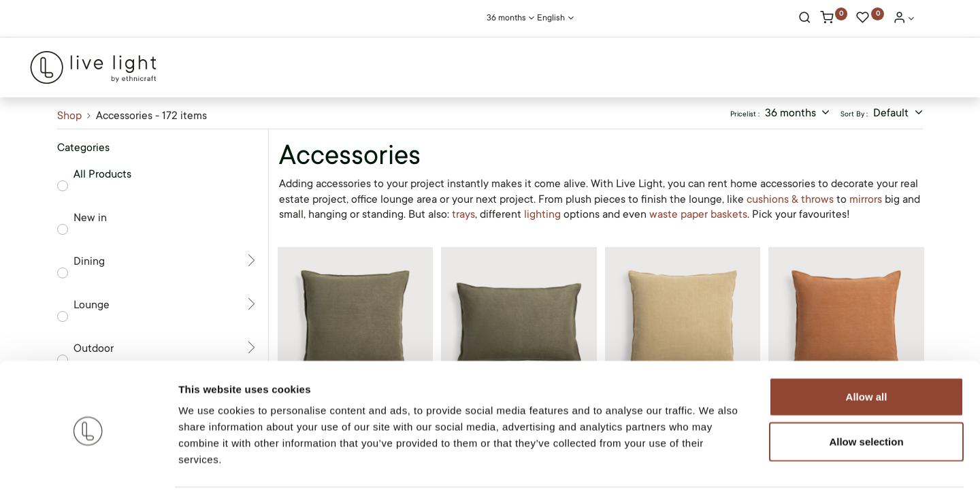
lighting (542, 214)
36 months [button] (792, 113)
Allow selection (866, 390)
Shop (69, 116)
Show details (714, 463)
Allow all (867, 345)
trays (463, 214)
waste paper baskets (698, 214)
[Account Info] (904, 19)
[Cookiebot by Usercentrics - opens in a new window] (88, 463)
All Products (102, 174)
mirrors (866, 199)
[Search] (805, 19)
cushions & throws (791, 199)
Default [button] (892, 113)
